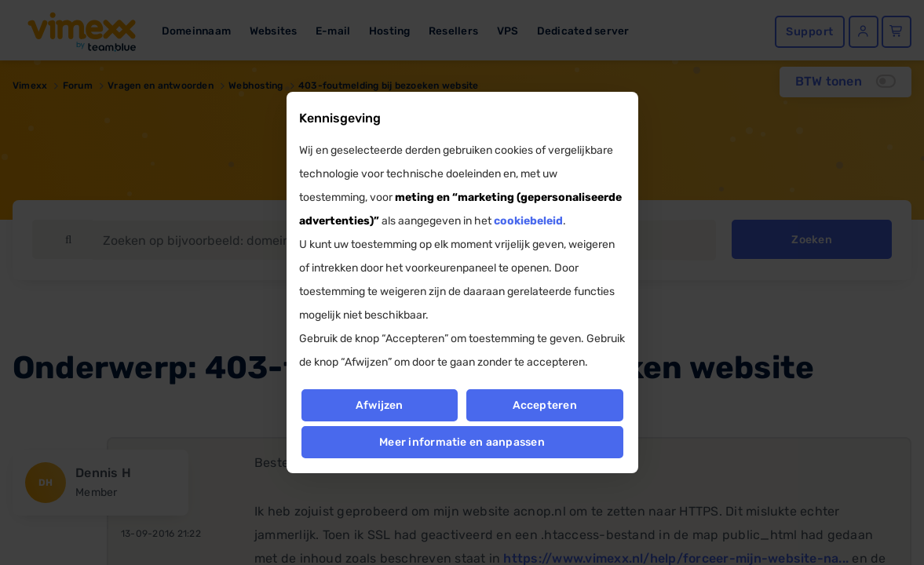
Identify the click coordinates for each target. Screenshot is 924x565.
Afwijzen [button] (380, 405)
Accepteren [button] (545, 405)
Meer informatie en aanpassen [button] (462, 442)
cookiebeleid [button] (528, 221)
